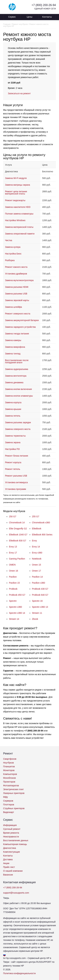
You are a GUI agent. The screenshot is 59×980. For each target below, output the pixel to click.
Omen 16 (14, 571)
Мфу (6, 797)
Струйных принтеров (14, 808)
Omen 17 (37, 571)
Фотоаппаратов (11, 786)
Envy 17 (13, 553)
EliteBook (37, 529)
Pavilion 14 (37, 577)
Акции (6, 863)
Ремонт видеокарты (15, 200)
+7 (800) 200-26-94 (44, 5)
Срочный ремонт (12, 829)
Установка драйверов (16, 274)
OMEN (12, 565)
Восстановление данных (16, 840)
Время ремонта (11, 833)
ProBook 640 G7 (40, 595)
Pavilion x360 (38, 583)
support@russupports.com (16, 893)
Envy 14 (36, 547)
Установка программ (15, 489)
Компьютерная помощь (15, 844)
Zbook (35, 619)
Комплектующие (12, 852)
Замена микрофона (15, 347)
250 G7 (13, 516)
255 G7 (36, 516)
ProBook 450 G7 (17, 595)
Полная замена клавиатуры (19, 214)
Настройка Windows (15, 220)
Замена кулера (13, 247)
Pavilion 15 (14, 583)
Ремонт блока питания (17, 456)
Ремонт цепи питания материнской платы (16, 193)
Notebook (37, 559)
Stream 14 (14, 619)
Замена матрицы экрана (18, 185)
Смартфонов (10, 759)
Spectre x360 (15, 607)
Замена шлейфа (13, 307)
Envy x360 (37, 553)
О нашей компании (13, 871)
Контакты (47, 17)
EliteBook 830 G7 (18, 541)
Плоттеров (9, 805)
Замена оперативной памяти (20, 234)
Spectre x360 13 (40, 607)
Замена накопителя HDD (18, 207)
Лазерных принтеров (14, 793)
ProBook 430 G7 (40, 589)
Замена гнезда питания (17, 334)
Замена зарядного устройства (20, 327)
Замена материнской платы (19, 227)
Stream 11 (37, 613)
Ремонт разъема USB (16, 476)
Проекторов (9, 782)
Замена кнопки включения (18, 389)
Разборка (10, 260)
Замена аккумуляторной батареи (22, 320)
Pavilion (13, 577)
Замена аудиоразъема (17, 369)
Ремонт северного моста (18, 314)
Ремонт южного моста (16, 267)
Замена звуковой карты (17, 300)
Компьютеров (10, 774)
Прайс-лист (9, 867)
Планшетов (9, 766)
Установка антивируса (16, 482)
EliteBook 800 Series (42, 535)
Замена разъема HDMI (17, 287)
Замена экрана (13, 442)
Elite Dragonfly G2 (18, 529)
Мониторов (9, 770)
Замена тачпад (13, 354)
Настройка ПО (12, 449)
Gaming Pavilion (17, 559)
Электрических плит (13, 789)
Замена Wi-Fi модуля (16, 178)
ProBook (13, 589)
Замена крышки (13, 409)
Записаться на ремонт (19, 93)
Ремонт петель (13, 469)
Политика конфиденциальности (19, 973)
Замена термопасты (15, 436)
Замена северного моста (18, 429)
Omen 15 (37, 565)
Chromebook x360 (41, 523)
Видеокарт (9, 812)
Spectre (13, 601)
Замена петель (13, 416)
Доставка (8, 859)
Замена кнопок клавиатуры (19, 396)
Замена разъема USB (16, 294)
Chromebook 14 (17, 523)
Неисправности (11, 837)
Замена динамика (14, 382)
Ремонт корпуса (13, 462)
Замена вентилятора (16, 376)
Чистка (9, 240)
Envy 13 (13, 547)
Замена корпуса (13, 402)
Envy (34, 541)
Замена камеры (13, 340)
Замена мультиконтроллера (19, 280)
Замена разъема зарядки (18, 422)
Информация (10, 825)
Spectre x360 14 (17, 613)
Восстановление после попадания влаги (17, 361)
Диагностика (10, 848)
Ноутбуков (8, 763)
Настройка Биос (13, 254)
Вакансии (8, 875)
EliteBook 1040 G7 (18, 535)
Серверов (8, 801)
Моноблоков (9, 778)
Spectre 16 (37, 601)
